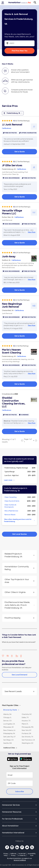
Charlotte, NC (27, 714)
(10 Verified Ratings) (23, 207)
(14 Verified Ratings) (23, 253)
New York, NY (27, 730)
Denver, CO (7, 721)
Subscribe (20, 792)
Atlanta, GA (7, 714)
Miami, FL (25, 724)
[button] (19, 705)
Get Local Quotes (20, 534)
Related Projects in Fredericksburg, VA (20, 555)
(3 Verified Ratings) (23, 300)
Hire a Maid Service (11, 511)
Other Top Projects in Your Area (20, 581)
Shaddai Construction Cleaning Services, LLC (14, 402)
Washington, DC (28, 743)
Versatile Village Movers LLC (12, 212)
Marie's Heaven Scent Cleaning (12, 351)
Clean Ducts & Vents (12, 501)
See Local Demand (19, 675)
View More (32, 232)
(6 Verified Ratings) (23, 121)
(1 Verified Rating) (22, 346)
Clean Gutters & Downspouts (10, 506)
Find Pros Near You (20, 51)
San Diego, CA (8, 740)
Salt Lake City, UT (9, 737)
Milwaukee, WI (8, 727)
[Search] (36, 3)
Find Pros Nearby (20, 618)
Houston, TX (26, 721)
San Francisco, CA (28, 740)
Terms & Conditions (20, 860)
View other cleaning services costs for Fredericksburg (20, 520)
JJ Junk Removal (12, 125)
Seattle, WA (8, 743)
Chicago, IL (7, 717)
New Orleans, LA (9, 730)
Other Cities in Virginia (20, 592)
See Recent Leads (20, 691)
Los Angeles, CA (9, 724)
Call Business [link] (7, 128)
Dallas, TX (25, 717)
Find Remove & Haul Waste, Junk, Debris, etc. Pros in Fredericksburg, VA (20, 605)
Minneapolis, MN (28, 727)
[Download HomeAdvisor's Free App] (13, 759)
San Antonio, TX (27, 737)
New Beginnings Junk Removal (12, 305)
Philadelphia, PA (9, 733)
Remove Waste (10, 515)
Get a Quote (20, 152)
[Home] (20, 3)
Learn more (9, 480)
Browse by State (11, 710)
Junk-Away (9, 256)
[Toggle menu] (3, 3)
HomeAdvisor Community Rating (20, 568)
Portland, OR (26, 733)
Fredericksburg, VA (13, 113)
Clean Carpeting (10, 497)
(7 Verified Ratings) (23, 162)
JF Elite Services (12, 165)
